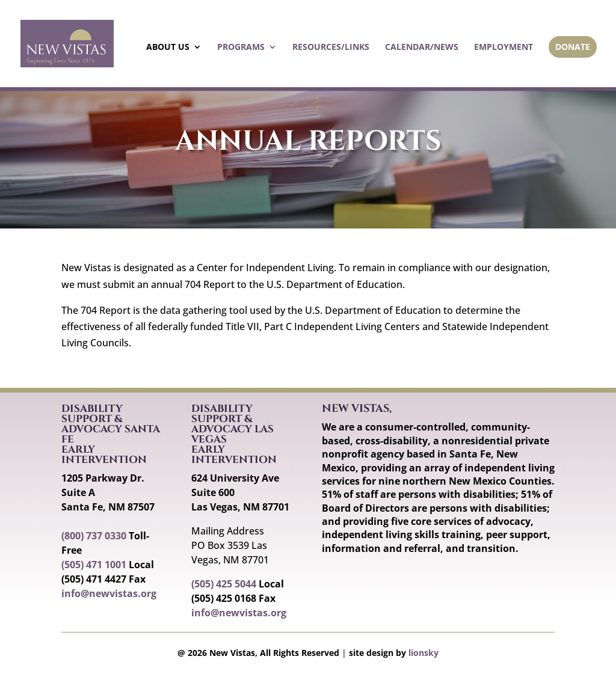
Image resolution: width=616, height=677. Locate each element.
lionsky (423, 653)
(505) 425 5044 (224, 584)
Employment (504, 47)
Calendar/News (422, 47)
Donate (573, 47)
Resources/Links (331, 47)
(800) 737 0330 (94, 536)
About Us (168, 47)
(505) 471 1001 (94, 565)
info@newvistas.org (109, 593)
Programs (241, 47)
